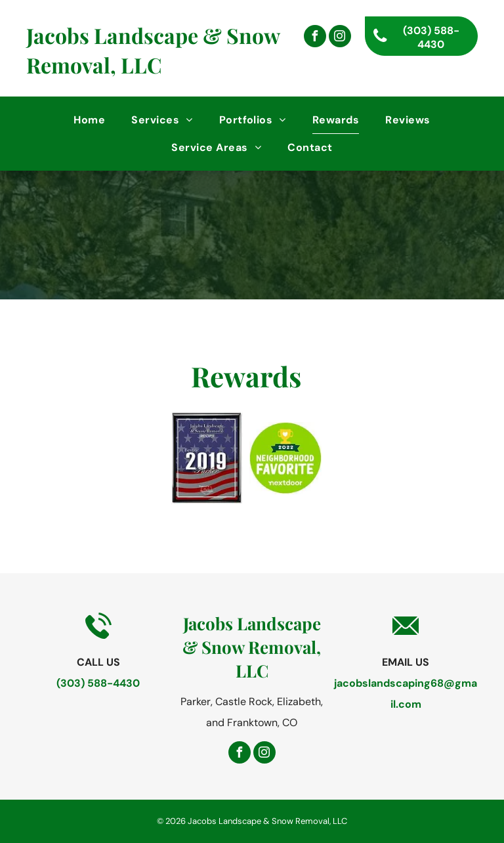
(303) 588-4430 (98, 683)
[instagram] (340, 38)
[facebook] (315, 38)
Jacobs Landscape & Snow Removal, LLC (153, 50)
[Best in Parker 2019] (207, 458)
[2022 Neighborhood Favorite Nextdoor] (285, 458)
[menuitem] (89, 120)
